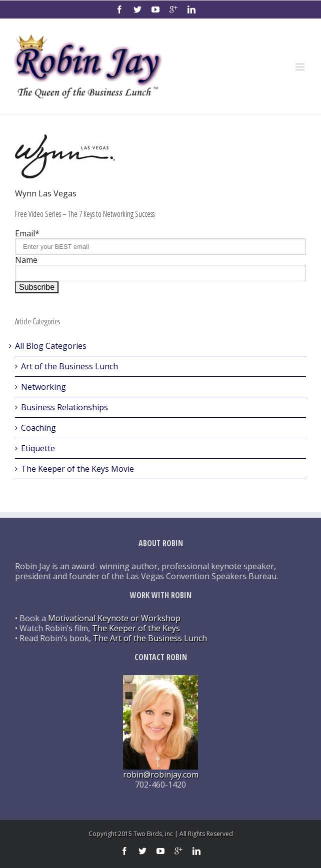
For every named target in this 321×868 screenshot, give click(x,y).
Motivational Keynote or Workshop (114, 618)
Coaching (38, 428)
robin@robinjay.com (161, 775)
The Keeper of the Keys (136, 628)
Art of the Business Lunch (69, 366)
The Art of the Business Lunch (150, 638)
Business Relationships (64, 407)
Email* (27, 233)
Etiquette (38, 448)
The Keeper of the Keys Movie (77, 469)
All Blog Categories (51, 346)
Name (26, 260)
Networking (43, 387)
